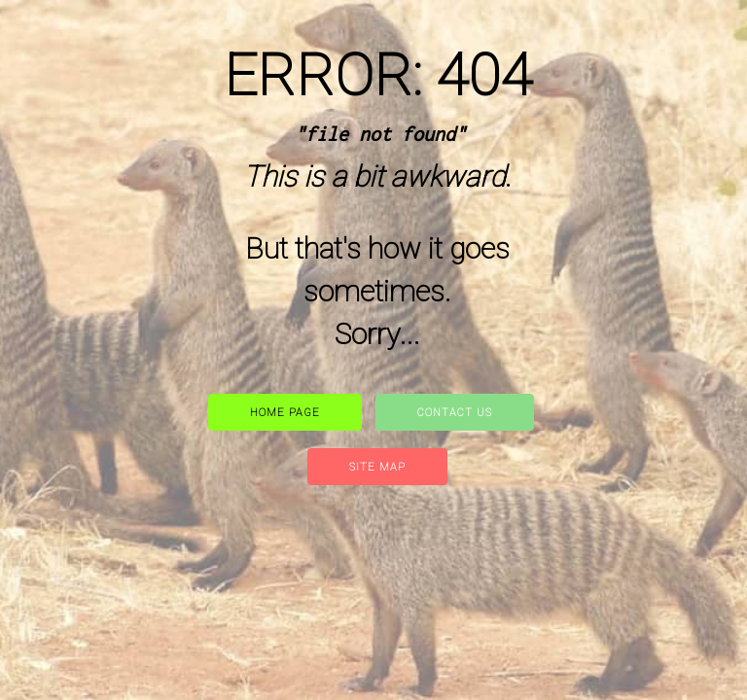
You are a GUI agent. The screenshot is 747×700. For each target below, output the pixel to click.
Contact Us (455, 413)
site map (377, 467)
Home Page (285, 413)
